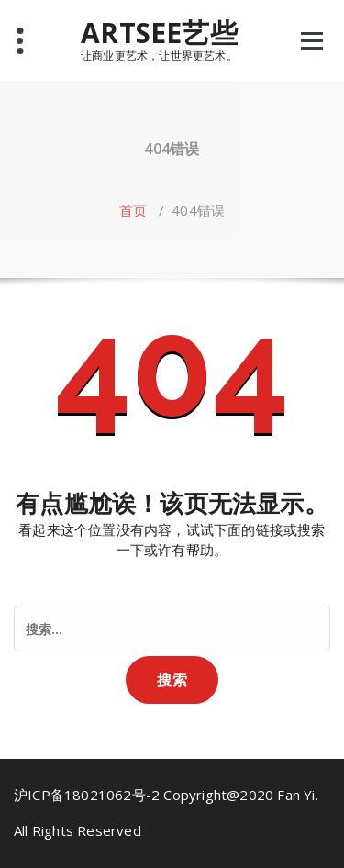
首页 (133, 210)
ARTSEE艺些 (159, 33)
